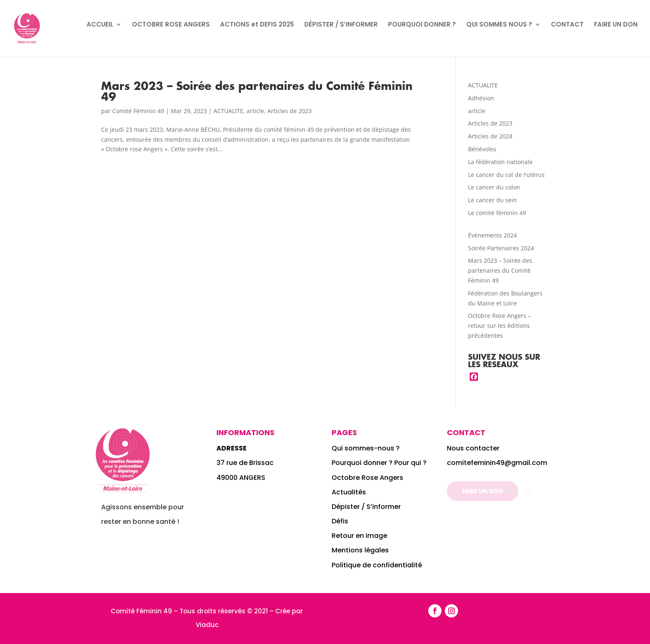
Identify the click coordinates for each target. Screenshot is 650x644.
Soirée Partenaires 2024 (501, 248)
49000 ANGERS (241, 478)
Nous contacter (473, 448)
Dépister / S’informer (366, 507)
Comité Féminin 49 (138, 111)
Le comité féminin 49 (497, 213)
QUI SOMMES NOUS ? (499, 25)
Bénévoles (482, 149)
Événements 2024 (492, 235)
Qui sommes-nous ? (366, 448)
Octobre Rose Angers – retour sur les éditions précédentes (500, 326)
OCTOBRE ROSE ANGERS (171, 25)
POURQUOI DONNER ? (422, 25)
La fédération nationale (500, 162)
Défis (340, 521)
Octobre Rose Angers (367, 478)
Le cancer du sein (492, 200)
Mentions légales (360, 550)
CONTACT (567, 25)
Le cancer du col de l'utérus (506, 175)
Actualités (349, 492)
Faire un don (483, 491)
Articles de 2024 (490, 136)
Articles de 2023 (290, 111)
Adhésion (481, 98)
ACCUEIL (100, 25)
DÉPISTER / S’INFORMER (341, 25)
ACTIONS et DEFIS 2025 (257, 25)
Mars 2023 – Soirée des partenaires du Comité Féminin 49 (257, 91)
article (255, 111)
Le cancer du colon (494, 187)
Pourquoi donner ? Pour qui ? (379, 463)
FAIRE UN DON (616, 25)
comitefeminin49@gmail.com (497, 463)
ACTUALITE (228, 111)
